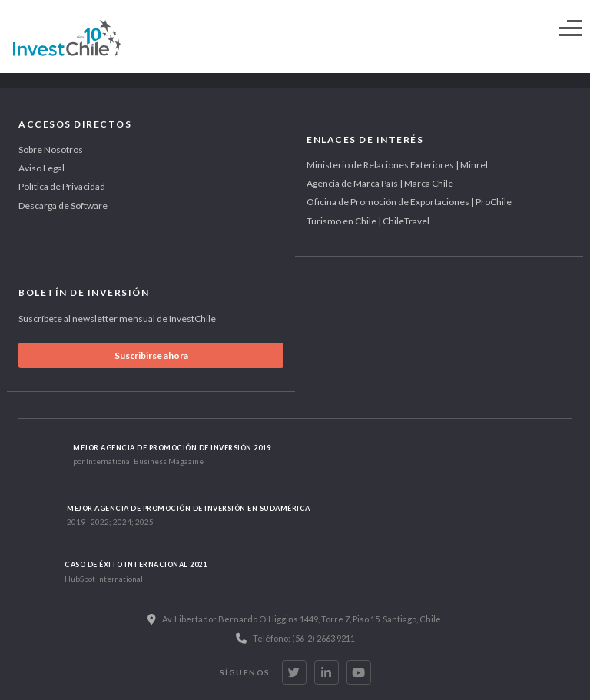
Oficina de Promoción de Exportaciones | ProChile (409, 202)
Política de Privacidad (62, 186)
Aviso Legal (41, 168)
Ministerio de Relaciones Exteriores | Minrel (397, 165)
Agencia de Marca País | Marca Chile (380, 183)
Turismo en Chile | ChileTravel (368, 221)
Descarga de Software (63, 206)
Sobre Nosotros (51, 149)
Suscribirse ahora (151, 355)
